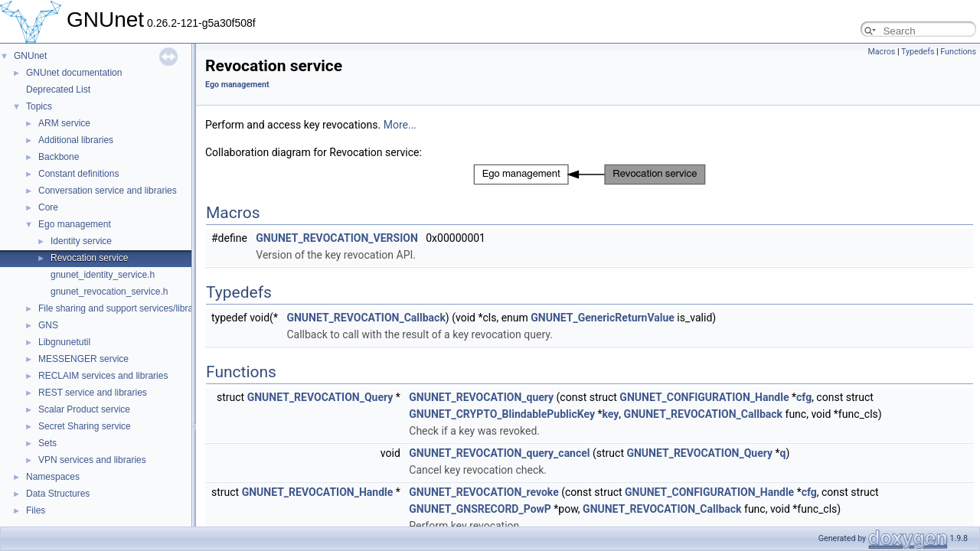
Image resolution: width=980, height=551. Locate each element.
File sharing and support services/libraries (123, 308)
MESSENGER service (83, 359)
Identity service (81, 241)
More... (400, 125)
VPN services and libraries (92, 460)
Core (48, 207)
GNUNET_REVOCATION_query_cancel (499, 453)
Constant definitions (78, 174)
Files (36, 510)
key (610, 414)
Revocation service (89, 258)
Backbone (59, 157)
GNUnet (30, 56)
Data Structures (58, 494)
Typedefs (918, 52)
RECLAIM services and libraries (103, 376)
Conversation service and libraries (108, 191)
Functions (958, 52)
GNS (48, 325)
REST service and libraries (93, 393)
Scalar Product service (84, 409)
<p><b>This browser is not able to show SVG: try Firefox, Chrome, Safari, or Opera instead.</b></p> (590, 174)
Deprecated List (58, 90)
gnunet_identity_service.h (103, 275)
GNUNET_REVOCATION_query (481, 397)
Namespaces (53, 477)
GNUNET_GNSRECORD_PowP (480, 509)
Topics (39, 106)
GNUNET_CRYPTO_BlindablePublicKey (502, 414)
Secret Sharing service (85, 426)
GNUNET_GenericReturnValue (603, 318)
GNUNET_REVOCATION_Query (320, 397)
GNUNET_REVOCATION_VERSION (336, 238)
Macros (881, 52)
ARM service (64, 123)
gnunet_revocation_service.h (109, 292)
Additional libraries (76, 140)
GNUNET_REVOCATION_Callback (366, 318)
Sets (47, 443)
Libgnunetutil (64, 342)
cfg (804, 397)
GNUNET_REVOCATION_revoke (484, 492)
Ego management (75, 224)
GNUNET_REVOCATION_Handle (318, 492)
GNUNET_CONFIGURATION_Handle (704, 397)
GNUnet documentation (74, 73)
